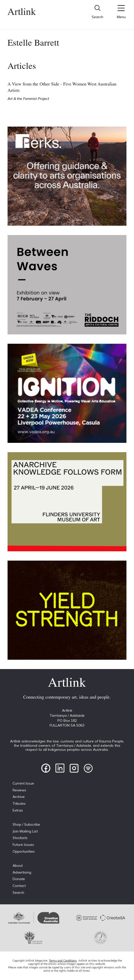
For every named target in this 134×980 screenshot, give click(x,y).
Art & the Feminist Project (28, 99)
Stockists (20, 838)
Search (18, 892)
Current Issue (23, 783)
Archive (19, 797)
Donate (19, 879)
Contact (19, 886)
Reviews (19, 790)
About (18, 866)
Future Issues (23, 845)
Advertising (22, 872)
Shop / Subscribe (26, 824)
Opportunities (24, 851)
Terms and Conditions (63, 961)
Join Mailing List (25, 831)
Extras (18, 810)
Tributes (19, 803)
